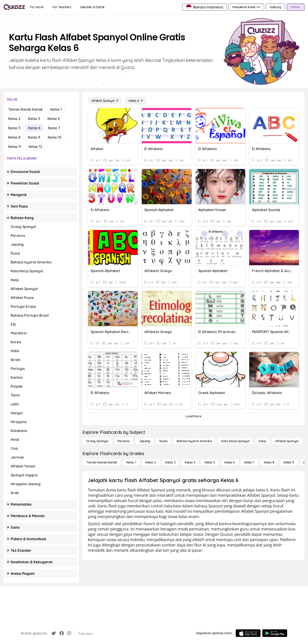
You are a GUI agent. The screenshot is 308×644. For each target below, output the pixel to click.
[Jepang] (145, 441)
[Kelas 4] (190, 462)
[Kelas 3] (170, 462)
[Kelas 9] (289, 462)
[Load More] (193, 416)
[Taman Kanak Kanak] (102, 462)
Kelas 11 (15, 147)
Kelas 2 (14, 119)
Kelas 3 (34, 119)
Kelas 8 (14, 137)
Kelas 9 (34, 137)
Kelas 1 (56, 109)
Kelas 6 (34, 128)
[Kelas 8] (269, 462)
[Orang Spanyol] (97, 441)
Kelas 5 (14, 128)
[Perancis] (124, 441)
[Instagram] (69, 633)
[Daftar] (296, 7)
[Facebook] (62, 633)
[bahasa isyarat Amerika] (194, 441)
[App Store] (248, 633)
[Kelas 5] (210, 462)
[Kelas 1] (131, 462)
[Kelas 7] (249, 462)
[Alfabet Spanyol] (105, 101)
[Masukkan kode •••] (246, 7)
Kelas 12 (35, 147)
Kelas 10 (55, 137)
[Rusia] (163, 441)
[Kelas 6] (136, 101)
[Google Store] (275, 633)
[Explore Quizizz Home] (14, 7)
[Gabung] (275, 7)
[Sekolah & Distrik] (92, 7)
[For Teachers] (62, 7)
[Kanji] (262, 441)
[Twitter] (54, 633)
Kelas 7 (54, 128)
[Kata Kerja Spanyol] (235, 441)
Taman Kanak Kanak (26, 109)
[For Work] (37, 7)
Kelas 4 (54, 119)
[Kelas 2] (151, 462)
